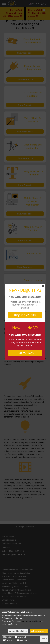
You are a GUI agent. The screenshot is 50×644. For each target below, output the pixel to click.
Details (44, 639)
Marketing (22, 640)
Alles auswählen (39, 631)
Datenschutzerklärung (31, 621)
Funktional (20, 637)
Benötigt (8, 637)
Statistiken (9, 640)
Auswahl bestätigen (18, 631)
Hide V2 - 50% (25, 353)
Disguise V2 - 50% (25, 315)
